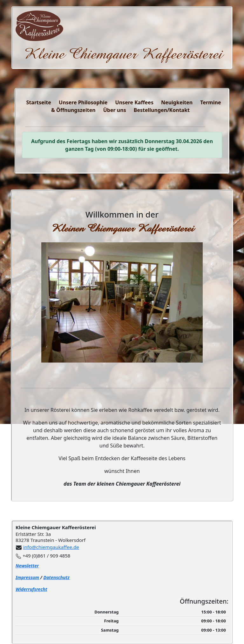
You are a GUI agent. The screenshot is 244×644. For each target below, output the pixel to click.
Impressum (27, 577)
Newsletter (27, 566)
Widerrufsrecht (31, 589)
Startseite (39, 102)
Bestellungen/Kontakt (162, 110)
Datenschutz (56, 577)
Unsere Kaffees (134, 102)
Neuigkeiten (177, 102)
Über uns (115, 110)
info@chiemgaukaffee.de (51, 547)
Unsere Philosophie (83, 102)
